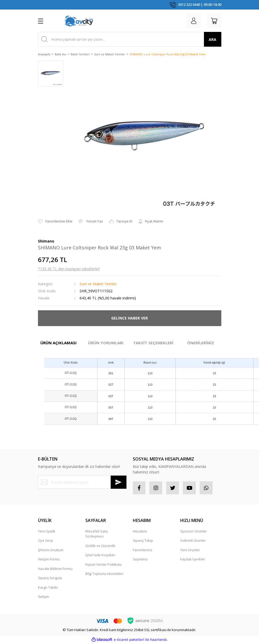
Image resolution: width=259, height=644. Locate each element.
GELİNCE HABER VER (129, 318)
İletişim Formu (49, 559)
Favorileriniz (143, 550)
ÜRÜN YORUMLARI (106, 343)
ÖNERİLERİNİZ (201, 343)
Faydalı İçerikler (193, 559)
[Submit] (119, 482)
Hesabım (140, 531)
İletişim (43, 597)
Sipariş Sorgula (50, 578)
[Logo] (79, 21)
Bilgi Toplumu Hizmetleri (104, 574)
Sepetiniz (140, 559)
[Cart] (214, 21)
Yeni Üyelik (47, 531)
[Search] (130, 39)
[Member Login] (193, 21)
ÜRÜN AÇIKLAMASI (58, 343)
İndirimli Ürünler (193, 541)
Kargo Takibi (48, 588)
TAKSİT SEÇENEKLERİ (153, 343)
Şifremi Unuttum (51, 550)
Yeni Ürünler (190, 550)
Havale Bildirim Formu (55, 569)
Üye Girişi (45, 541)
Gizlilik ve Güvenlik (100, 546)
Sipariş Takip (143, 541)
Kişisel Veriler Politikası (104, 565)
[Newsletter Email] (82, 482)
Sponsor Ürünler (194, 531)
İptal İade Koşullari (100, 555)
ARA (212, 39)
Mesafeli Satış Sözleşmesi (97, 534)
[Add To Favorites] (55, 221)
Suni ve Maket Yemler (98, 284)
